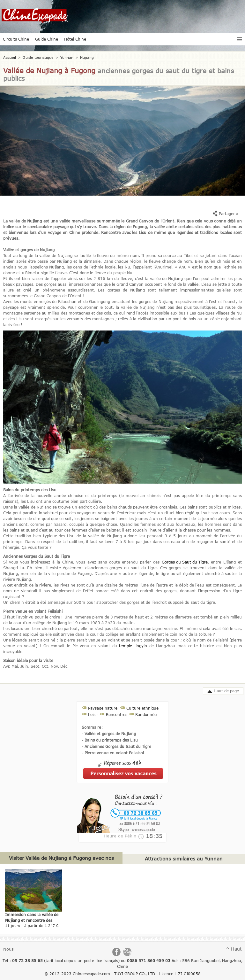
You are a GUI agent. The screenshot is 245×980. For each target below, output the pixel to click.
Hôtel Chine (75, 39)
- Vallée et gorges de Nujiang (109, 734)
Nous (8, 949)
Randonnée (146, 714)
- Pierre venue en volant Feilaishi (113, 753)
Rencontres (117, 714)
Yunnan (67, 57)
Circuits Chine (16, 39)
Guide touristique (38, 57)
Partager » (226, 214)
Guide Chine (47, 39)
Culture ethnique (142, 708)
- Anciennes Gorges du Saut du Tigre (116, 746)
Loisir (93, 714)
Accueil (10, 57)
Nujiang (87, 57)
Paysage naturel (103, 708)
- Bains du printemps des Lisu (110, 740)
